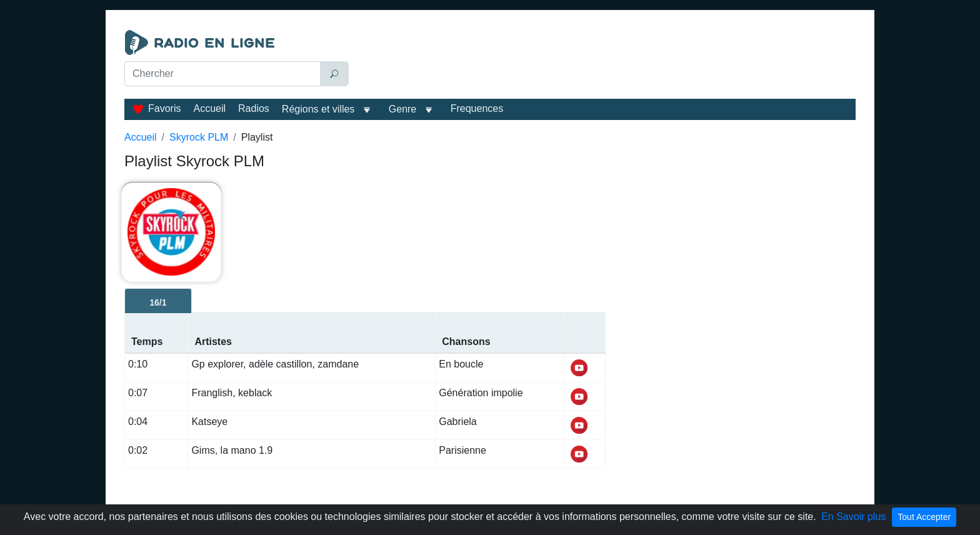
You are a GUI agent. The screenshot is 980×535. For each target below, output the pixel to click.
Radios (254, 108)
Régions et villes (318, 109)
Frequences (477, 108)
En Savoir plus (853, 517)
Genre (402, 109)
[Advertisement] (605, 61)
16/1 (158, 302)
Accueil (209, 108)
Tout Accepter (924, 517)
